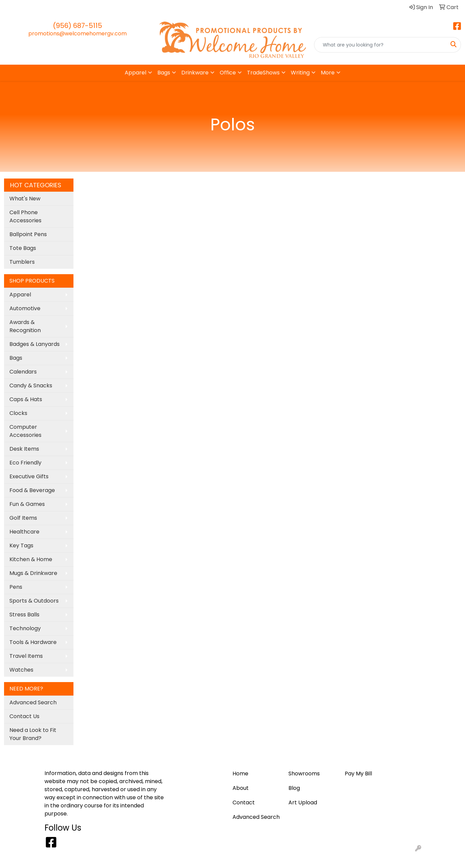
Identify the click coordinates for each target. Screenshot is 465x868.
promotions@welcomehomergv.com (77, 34)
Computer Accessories (25, 431)
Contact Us (24, 716)
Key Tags (21, 545)
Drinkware (195, 73)
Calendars (23, 372)
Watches (21, 670)
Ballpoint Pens (28, 234)
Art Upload (57, 7)
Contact (141, 7)
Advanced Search (33, 702)
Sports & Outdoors (34, 601)
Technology (25, 628)
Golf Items (23, 518)
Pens (16, 587)
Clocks (18, 413)
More (328, 73)
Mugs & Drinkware (33, 573)
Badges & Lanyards (35, 344)
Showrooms (304, 774)
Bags (164, 73)
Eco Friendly (25, 463)
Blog (33, 7)
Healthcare (24, 532)
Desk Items (24, 449)
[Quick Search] (380, 45)
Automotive (25, 308)
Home (14, 7)
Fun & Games (27, 504)
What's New (25, 199)
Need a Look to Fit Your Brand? (33, 734)
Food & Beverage (32, 490)
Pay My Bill (90, 7)
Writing (300, 73)
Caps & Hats (26, 399)
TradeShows (263, 73)
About (117, 7)
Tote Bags (23, 248)
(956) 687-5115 (77, 26)
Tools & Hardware (33, 642)
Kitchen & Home (31, 559)
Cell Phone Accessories (25, 216)
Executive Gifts (29, 476)
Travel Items (26, 656)
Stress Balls (24, 615)
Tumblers (22, 262)
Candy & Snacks (31, 385)
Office (228, 73)
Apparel (135, 73)
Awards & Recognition (25, 326)
